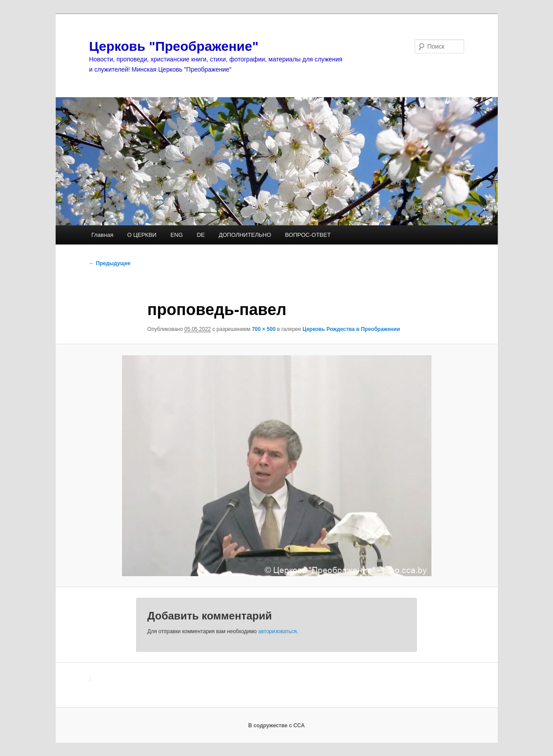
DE (201, 235)
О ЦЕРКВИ (142, 235)
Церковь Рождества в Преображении (351, 329)
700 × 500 (264, 329)
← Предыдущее (110, 263)
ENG (176, 235)
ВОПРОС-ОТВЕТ (308, 235)
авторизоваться (277, 631)
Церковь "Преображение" (174, 46)
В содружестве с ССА (277, 726)
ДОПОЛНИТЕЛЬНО (245, 235)
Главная (102, 235)
